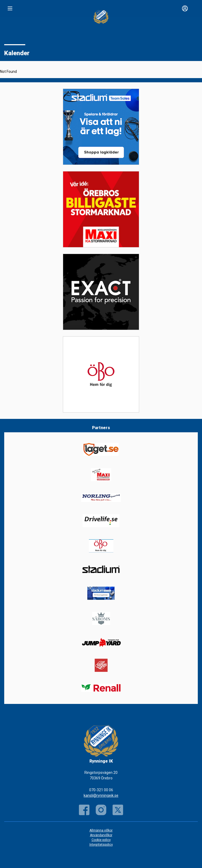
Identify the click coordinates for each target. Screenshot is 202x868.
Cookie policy (101, 840)
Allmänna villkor (101, 830)
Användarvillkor (101, 835)
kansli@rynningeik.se (101, 795)
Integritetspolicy (101, 845)
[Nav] (10, 8)
